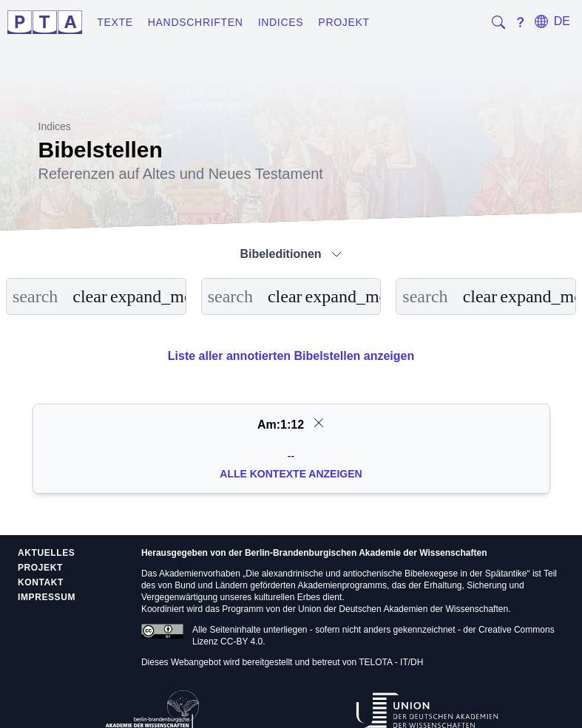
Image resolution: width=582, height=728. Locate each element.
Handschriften (196, 22)
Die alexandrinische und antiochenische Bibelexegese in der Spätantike (386, 574)
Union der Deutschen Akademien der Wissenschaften (403, 609)
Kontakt (41, 582)
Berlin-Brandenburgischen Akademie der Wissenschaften (366, 553)
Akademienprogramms (342, 585)
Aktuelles (46, 553)
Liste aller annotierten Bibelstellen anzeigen (291, 356)
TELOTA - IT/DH (391, 662)
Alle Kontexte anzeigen (291, 474)
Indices (281, 22)
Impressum (47, 597)
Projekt (344, 22)
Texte (115, 22)
